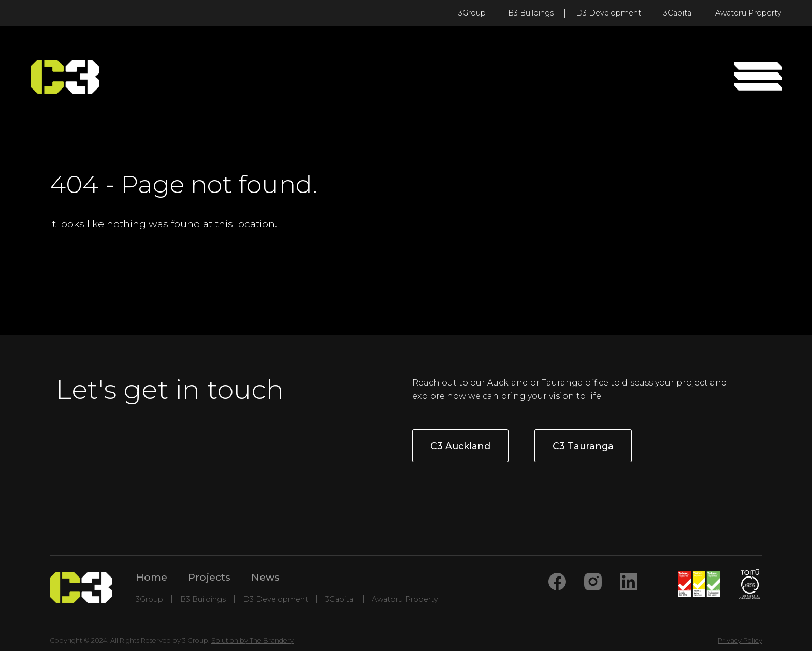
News (265, 577)
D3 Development (608, 13)
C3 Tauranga (583, 446)
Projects (209, 577)
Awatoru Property (748, 13)
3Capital (678, 13)
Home (151, 577)
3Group (472, 13)
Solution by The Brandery (252, 640)
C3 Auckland (460, 446)
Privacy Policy (740, 640)
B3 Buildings (531, 13)
